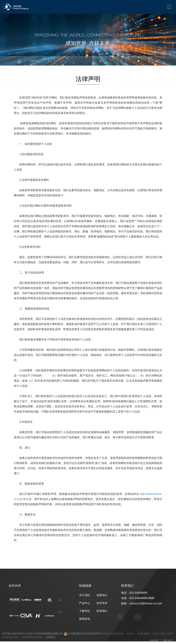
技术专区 (102, 603)
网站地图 (168, 641)
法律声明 (39, 61)
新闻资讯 (85, 619)
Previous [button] (60, 600)
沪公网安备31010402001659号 (84, 634)
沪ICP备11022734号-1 (14, 634)
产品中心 (85, 603)
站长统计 (51, 637)
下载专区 (85, 611)
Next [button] (60, 612)
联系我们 (102, 611)
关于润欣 (85, 595)
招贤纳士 (102, 595)
